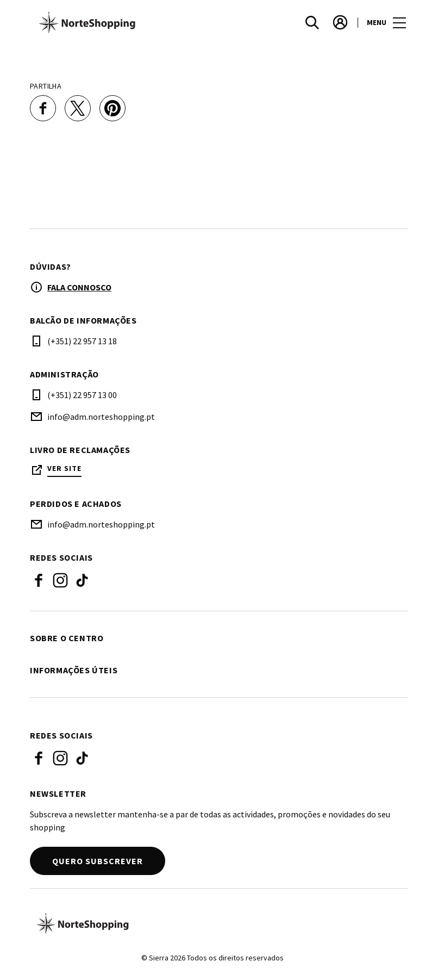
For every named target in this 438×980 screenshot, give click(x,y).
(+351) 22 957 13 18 (82, 341)
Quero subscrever (98, 861)
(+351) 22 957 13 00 (82, 395)
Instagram (60, 580)
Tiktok (82, 580)
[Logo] (212, 923)
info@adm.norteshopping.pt (101, 417)
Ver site (64, 469)
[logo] (126, 22)
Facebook (39, 580)
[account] (340, 22)
